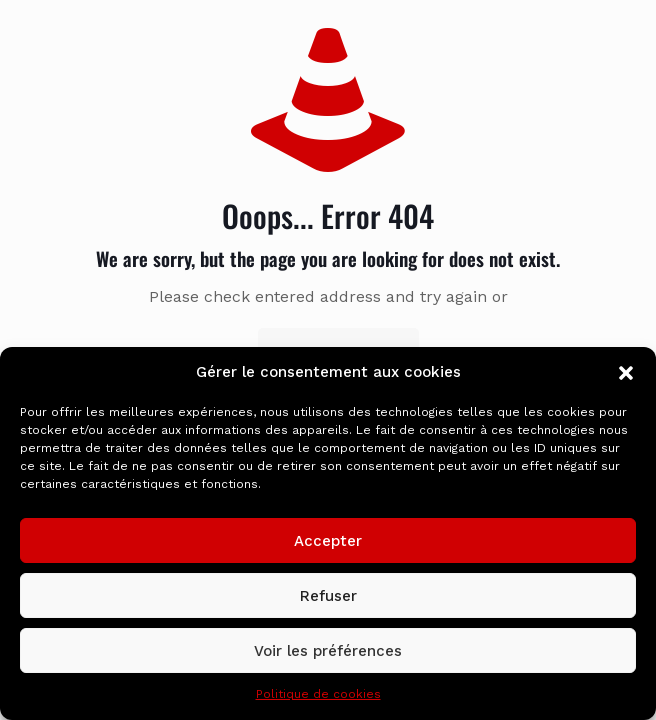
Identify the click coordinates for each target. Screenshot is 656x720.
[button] (626, 373)
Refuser (328, 596)
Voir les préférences (328, 651)
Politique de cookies (318, 694)
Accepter (328, 541)
